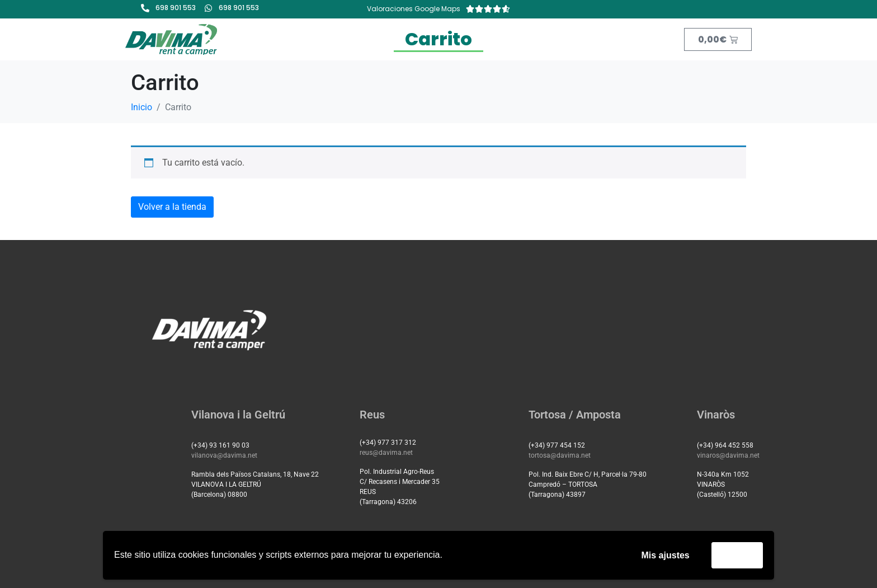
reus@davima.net (386, 453)
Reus (372, 415)
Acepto (737, 555)
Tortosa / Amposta (575, 415)
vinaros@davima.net (728, 455)
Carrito (438, 39)
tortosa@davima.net (560, 455)
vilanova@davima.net (224, 455)
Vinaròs (716, 415)
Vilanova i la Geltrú (238, 415)
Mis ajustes (666, 555)
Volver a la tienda (172, 207)
